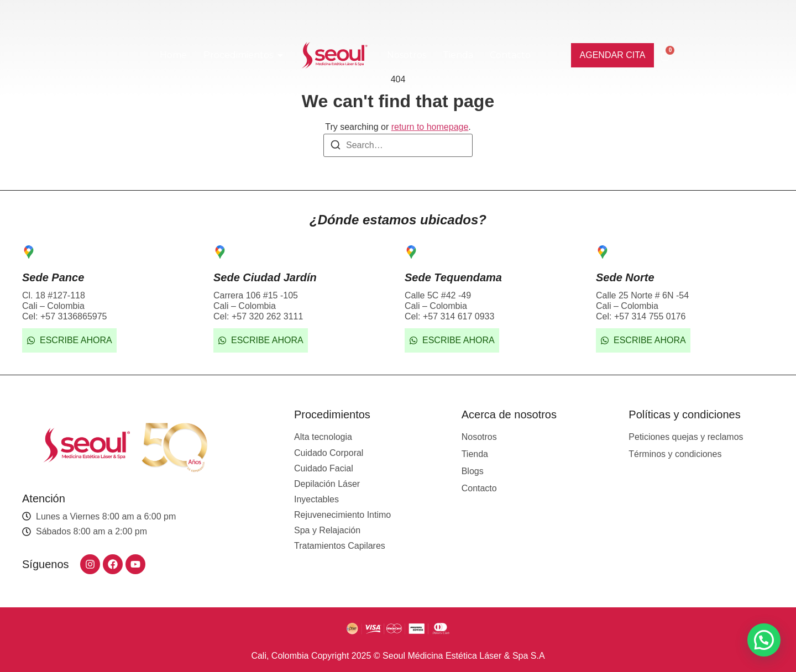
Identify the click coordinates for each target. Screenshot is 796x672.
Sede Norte (625, 277)
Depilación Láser (327, 484)
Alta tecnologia (323, 437)
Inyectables (316, 499)
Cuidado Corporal (329, 453)
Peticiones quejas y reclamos (686, 437)
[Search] (336, 147)
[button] (764, 640)
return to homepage (430, 127)
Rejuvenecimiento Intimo (342, 515)
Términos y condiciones (675, 454)
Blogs (473, 471)
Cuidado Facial (324, 468)
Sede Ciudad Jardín (265, 277)
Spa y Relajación (327, 530)
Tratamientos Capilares (340, 546)
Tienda (475, 454)
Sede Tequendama (453, 277)
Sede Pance (53, 277)
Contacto (479, 488)
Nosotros (479, 437)
